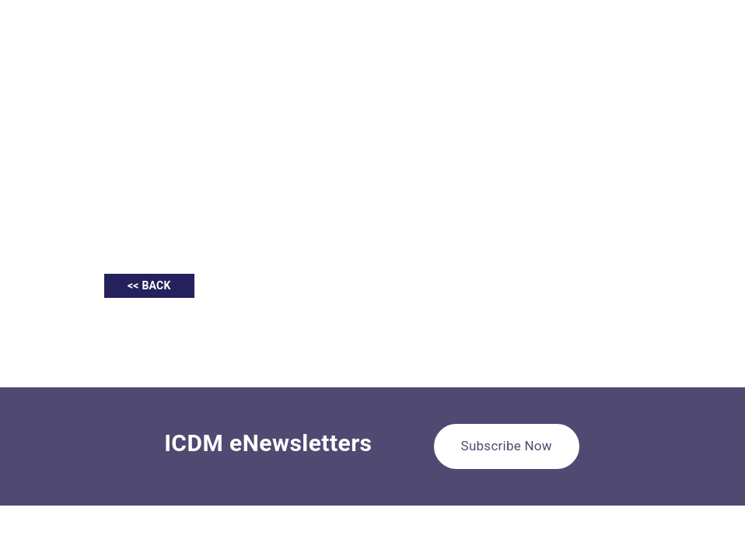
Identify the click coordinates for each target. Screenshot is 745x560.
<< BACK (149, 285)
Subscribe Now (507, 446)
